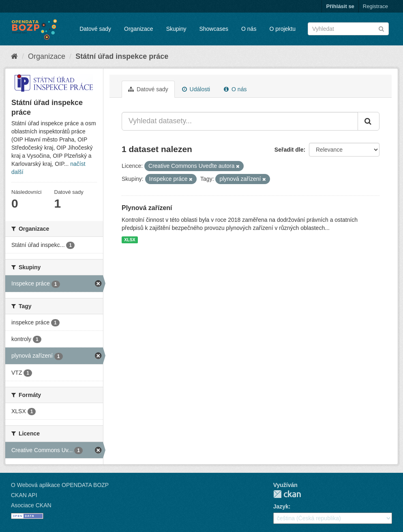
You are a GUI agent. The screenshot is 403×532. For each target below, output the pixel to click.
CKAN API (24, 495)
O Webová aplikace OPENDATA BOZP (60, 485)
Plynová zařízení (147, 208)
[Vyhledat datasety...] (240, 121)
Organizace (139, 29)
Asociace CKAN (31, 505)
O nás (249, 29)
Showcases (214, 29)
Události (196, 89)
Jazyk (281, 506)
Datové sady (95, 29)
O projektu (282, 29)
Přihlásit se (340, 6)
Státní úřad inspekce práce (122, 56)
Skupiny (176, 29)
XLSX (130, 240)
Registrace (375, 6)
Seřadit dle (289, 150)
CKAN (287, 494)
